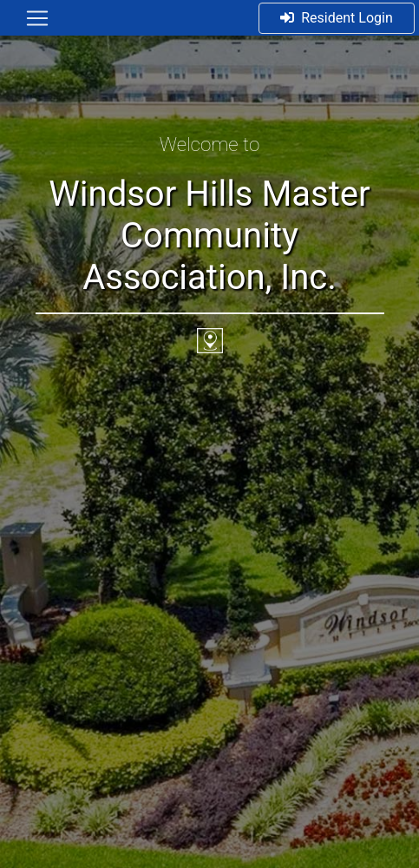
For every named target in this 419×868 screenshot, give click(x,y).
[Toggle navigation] (37, 18)
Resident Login (337, 18)
